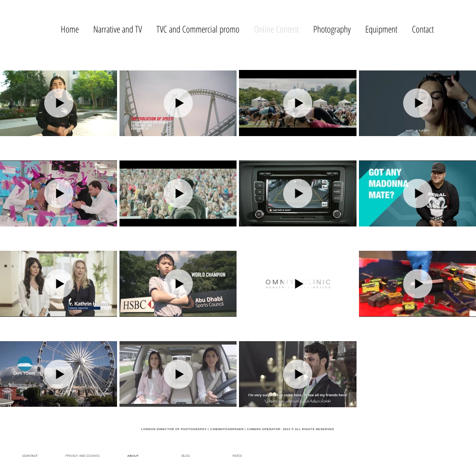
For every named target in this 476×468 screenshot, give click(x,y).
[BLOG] (186, 456)
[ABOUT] (134, 456)
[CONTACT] (31, 456)
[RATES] (237, 456)
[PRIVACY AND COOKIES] (83, 456)
